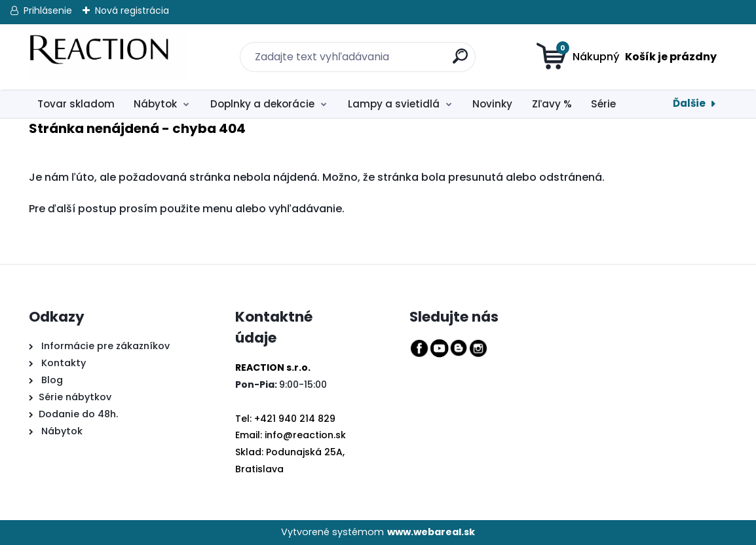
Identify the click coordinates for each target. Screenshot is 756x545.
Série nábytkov (75, 397)
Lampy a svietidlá (394, 104)
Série (603, 104)
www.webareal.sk (431, 532)
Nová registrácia (132, 10)
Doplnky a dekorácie (262, 104)
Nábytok (155, 104)
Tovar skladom (76, 104)
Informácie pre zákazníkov (104, 346)
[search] (452, 49)
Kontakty (64, 363)
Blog (51, 380)
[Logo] (109, 57)
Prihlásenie (48, 10)
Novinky (492, 104)
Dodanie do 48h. (78, 414)
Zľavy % (552, 104)
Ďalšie (689, 103)
